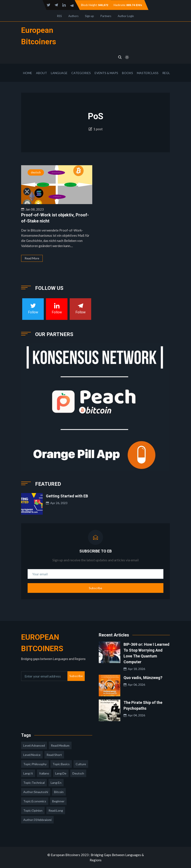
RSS (59, 16)
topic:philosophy (35, 764)
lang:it (28, 773)
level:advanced (34, 745)
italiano (44, 773)
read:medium (60, 745)
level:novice (32, 755)
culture (81, 764)
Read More (32, 258)
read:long (56, 810)
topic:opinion (33, 810)
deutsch (36, 172)
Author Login (126, 16)
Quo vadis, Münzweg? (143, 678)
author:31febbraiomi (37, 820)
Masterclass (148, 73)
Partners (106, 16)
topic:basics (61, 764)
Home (28, 73)
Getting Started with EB (67, 496)
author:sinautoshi (36, 792)
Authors (73, 16)
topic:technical (34, 783)
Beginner (58, 801)
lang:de (61, 773)
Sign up (89, 16)
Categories (81, 73)
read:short (54, 755)
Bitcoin (59, 792)
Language (59, 73)
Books (128, 73)
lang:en (56, 783)
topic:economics (35, 801)
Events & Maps (106, 73)
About (41, 73)
